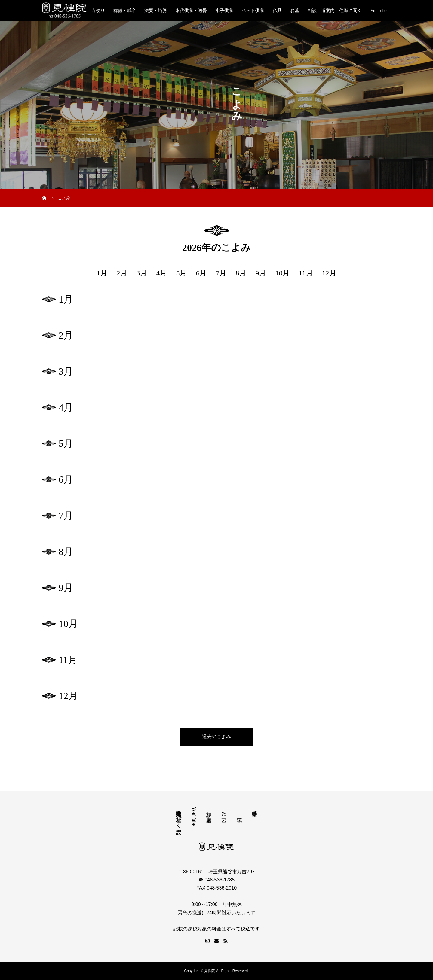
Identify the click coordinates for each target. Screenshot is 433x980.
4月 (161, 273)
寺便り (98, 11)
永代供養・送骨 (191, 11)
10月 (282, 273)
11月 (306, 273)
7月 (221, 273)
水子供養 (224, 11)
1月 (102, 273)
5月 (181, 273)
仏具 (277, 11)
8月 (241, 273)
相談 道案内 (209, 811)
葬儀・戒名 (125, 11)
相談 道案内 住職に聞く (335, 11)
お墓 (295, 11)
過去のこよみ (216, 737)
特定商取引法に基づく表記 (179, 816)
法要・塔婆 (156, 11)
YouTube (378, 11)
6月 (201, 273)
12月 (329, 273)
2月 (122, 273)
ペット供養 (253, 11)
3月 (142, 273)
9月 (261, 273)
